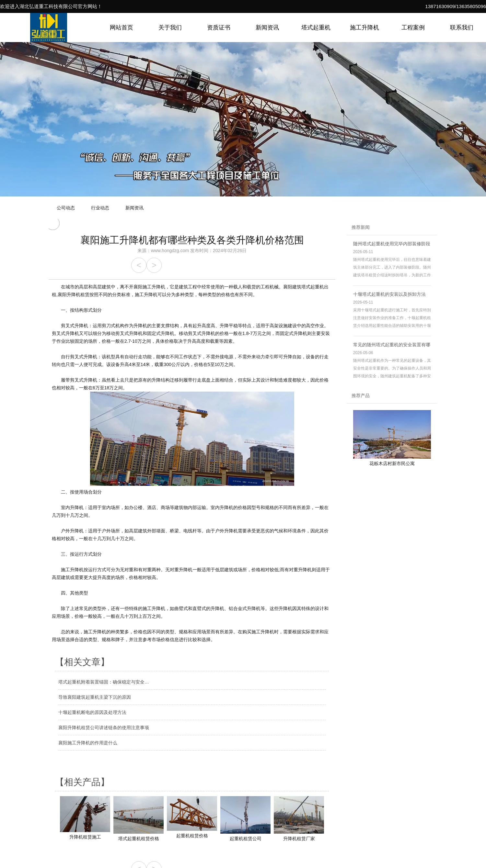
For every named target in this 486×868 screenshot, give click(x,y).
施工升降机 (364, 28)
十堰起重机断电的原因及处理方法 (92, 712)
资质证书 (219, 28)
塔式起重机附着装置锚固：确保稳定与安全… (104, 682)
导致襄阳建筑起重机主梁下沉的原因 (95, 697)
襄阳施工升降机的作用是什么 (88, 743)
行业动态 (100, 208)
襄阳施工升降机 (149, 287)
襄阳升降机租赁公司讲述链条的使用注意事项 (104, 728)
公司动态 (66, 208)
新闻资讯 (267, 28)
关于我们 (170, 28)
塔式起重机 (316, 28)
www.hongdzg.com (170, 250)
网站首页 (121, 28)
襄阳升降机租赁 (74, 295)
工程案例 (413, 28)
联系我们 (462, 28)
